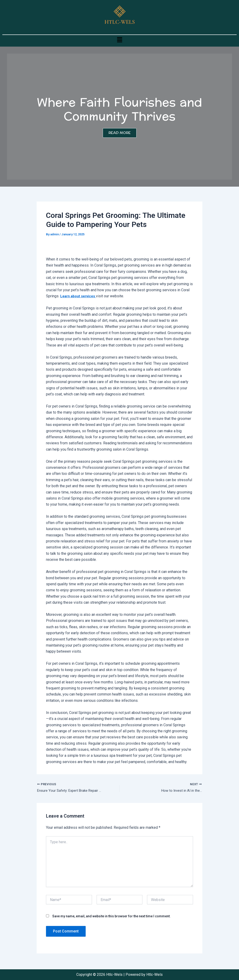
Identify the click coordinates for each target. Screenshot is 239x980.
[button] (119, 40)
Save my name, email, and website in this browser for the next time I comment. (111, 917)
